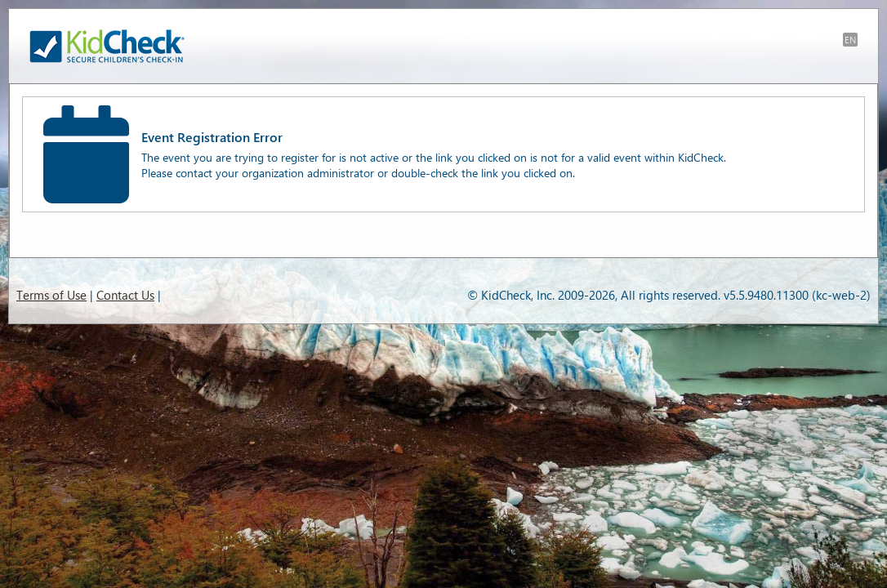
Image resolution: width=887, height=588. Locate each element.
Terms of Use (51, 295)
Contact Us (125, 295)
